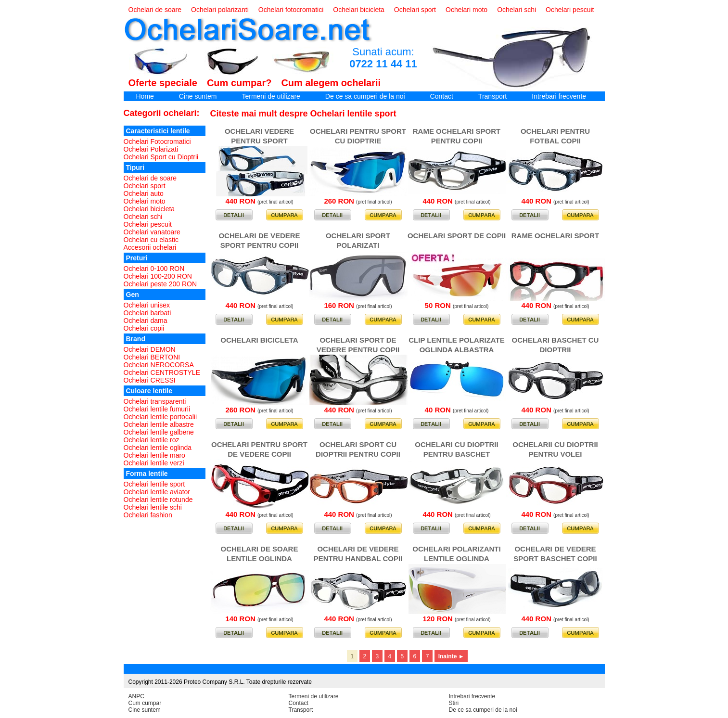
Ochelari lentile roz (152, 440)
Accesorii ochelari (150, 247)
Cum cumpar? (239, 83)
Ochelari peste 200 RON (160, 284)
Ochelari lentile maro (154, 455)
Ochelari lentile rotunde (158, 500)
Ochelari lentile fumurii (157, 409)
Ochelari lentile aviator (157, 492)
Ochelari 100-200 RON (158, 276)
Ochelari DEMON (150, 349)
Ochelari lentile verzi (154, 463)
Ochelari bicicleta (359, 10)
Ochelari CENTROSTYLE (162, 372)
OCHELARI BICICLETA (259, 340)
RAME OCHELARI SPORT (556, 236)
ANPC (136, 696)
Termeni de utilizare (271, 96)
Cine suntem (198, 96)
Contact (442, 96)
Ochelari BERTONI (152, 357)
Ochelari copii (144, 328)
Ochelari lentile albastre (159, 424)
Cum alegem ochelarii (331, 83)
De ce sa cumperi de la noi (365, 96)
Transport (492, 96)
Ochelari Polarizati (151, 149)
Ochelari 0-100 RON (154, 269)
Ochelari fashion (148, 515)
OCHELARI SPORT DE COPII (457, 236)
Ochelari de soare (155, 10)
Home (145, 96)
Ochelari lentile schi (153, 507)
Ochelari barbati (147, 313)
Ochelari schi (517, 10)
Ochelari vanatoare (152, 232)
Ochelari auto (144, 193)
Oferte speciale (163, 83)
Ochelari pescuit (570, 10)
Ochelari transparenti (155, 401)
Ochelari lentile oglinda (158, 448)
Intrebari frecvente (559, 96)
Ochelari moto (466, 10)
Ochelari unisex (147, 305)
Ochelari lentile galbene (159, 432)
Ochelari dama (146, 321)
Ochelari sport (415, 10)
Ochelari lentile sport (154, 484)
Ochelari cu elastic (151, 240)
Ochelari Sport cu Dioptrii (161, 157)
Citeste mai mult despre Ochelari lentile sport (303, 114)
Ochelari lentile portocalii (160, 417)
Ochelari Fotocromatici (157, 141)
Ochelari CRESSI (150, 380)
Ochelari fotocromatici (291, 10)
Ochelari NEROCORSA (159, 365)
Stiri (454, 703)
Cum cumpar (145, 703)
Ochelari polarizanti (220, 10)
